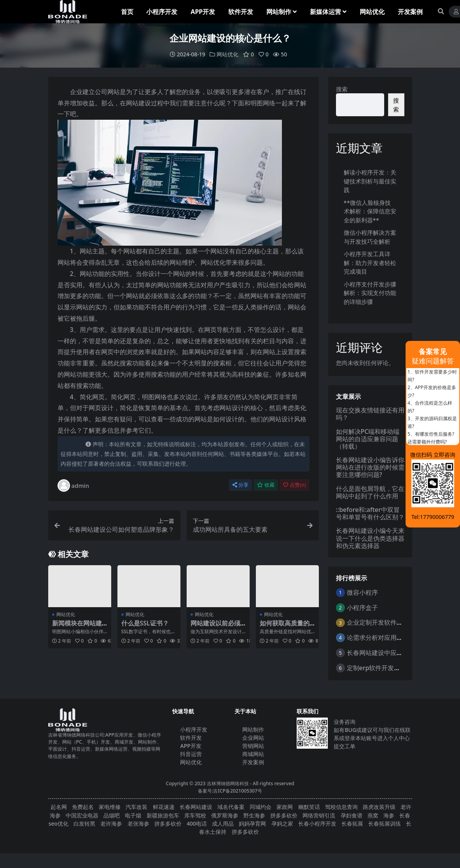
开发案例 (253, 762)
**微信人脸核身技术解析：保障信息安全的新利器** (370, 211)
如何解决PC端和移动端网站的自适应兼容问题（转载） (368, 439)
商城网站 (253, 754)
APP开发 (191, 746)
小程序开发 (194, 729)
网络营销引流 (319, 815)
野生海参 (254, 815)
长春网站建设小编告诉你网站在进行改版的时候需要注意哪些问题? (370, 467)
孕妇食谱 (352, 815)
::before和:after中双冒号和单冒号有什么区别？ (370, 513)
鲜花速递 (164, 807)
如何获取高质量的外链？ (285, 627)
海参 (389, 815)
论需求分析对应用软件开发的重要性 (397, 637)
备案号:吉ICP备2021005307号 (230, 791)
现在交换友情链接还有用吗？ (370, 414)
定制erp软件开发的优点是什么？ (392, 668)
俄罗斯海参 (225, 815)
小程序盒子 (362, 608)
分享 (240, 485)
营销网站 (253, 746)
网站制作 (253, 729)
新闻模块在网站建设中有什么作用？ (77, 627)
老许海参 (111, 823)
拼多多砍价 (284, 815)
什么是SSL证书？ (145, 623)
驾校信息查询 (341, 807)
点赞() (294, 485)
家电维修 (110, 807)
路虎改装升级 (379, 807)
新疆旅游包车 (163, 815)
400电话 (197, 823)
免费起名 (83, 807)
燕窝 (373, 815)
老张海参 (138, 823)
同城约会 (261, 807)
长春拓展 (352, 823)
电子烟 (133, 815)
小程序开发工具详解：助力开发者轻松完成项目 (370, 263)
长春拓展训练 (385, 823)
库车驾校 (195, 815)
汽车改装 (136, 807)
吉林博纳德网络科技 (228, 783)
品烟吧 (112, 815)
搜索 (342, 89)
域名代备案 (231, 807)
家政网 (285, 807)
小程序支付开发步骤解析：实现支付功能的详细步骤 (370, 293)
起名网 (59, 807)
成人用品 (223, 823)
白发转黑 (84, 823)
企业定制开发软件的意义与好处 (390, 622)
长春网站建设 (196, 807)
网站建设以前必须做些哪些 (215, 627)
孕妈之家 (282, 823)
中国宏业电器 (82, 815)
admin (73, 486)
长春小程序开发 (317, 823)
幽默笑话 (309, 807)
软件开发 (191, 738)
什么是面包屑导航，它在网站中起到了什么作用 (370, 492)
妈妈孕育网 (252, 823)
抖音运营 (191, 754)
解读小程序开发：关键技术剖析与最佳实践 (370, 181)
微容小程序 (362, 592)
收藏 (266, 485)
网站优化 (227, 54)
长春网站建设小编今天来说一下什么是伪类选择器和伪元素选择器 (370, 538)
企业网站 (253, 738)
